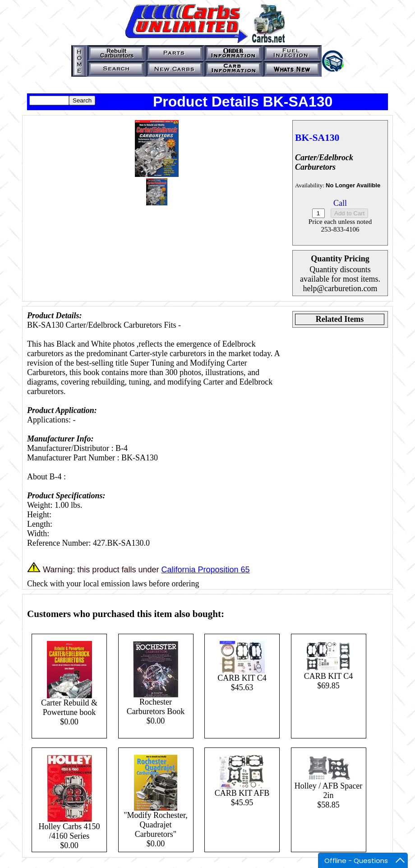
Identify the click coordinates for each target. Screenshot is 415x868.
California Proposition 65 (205, 570)
